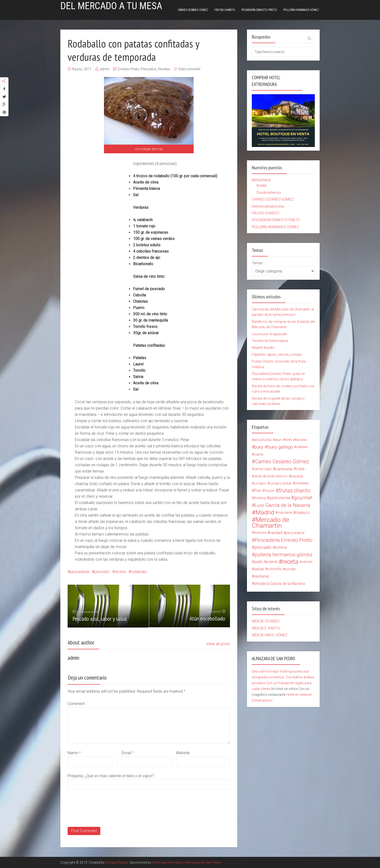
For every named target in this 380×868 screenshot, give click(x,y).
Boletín (262, 186)
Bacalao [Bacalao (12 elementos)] (301, 440)
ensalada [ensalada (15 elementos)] (301, 483)
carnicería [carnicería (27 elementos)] (284, 469)
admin (105, 69)
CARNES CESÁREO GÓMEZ (193, 10)
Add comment (190, 69)
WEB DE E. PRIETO (266, 628)
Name (74, 753)
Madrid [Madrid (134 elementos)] (265, 512)
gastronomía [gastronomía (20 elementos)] (279, 498)
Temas (257, 263)
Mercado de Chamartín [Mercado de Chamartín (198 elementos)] (271, 523)
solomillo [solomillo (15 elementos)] (274, 569)
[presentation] (104, 817)
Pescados (149, 69)
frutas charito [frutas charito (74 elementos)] (295, 491)
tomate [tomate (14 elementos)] (290, 569)
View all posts (218, 644)
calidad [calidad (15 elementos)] (302, 447)
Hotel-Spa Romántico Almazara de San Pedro (187, 862)
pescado (102, 572)
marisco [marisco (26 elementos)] (303, 512)
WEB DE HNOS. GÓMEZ (270, 635)
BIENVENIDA (261, 180)
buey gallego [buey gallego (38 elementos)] (280, 447)
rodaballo (139, 572)
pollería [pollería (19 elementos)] (281, 547)
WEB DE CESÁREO (266, 621)
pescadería (79, 572)
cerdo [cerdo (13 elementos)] (258, 476)
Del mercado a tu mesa (111, 6)
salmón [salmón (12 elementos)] (307, 562)
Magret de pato (263, 348)
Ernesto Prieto (129, 69)
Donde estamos (269, 193)
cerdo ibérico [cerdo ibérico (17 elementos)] (276, 476)
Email (128, 753)
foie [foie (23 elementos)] (258, 491)
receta (120, 572)
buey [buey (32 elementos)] (259, 447)
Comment (76, 704)
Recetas (164, 69)
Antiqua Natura (117, 862)
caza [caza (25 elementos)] (300, 469)
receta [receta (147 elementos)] (290, 562)
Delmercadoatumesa (268, 206)
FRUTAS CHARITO (225, 10)
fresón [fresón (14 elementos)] (269, 491)
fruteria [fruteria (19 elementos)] (260, 498)
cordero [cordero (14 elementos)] (260, 483)
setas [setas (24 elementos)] (259, 569)
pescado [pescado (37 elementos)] (263, 547)
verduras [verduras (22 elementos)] (261, 576)
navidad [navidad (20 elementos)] (276, 533)
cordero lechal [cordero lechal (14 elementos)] (280, 483)
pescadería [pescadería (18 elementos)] (295, 533)
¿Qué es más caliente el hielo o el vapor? (119, 776)
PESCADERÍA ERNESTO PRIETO (259, 10)
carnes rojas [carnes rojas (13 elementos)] (263, 469)
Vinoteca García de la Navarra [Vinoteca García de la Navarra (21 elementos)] (279, 584)
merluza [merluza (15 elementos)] (260, 533)
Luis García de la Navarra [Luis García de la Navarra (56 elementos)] (282, 505)
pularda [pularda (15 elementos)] (272, 562)
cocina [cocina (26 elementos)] (297, 476)
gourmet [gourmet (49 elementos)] (303, 498)
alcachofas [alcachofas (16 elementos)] (263, 440)
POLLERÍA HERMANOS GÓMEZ (301, 10)
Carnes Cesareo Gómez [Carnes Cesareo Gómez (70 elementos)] (282, 462)
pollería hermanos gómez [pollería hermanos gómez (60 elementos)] (284, 555)
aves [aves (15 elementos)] (288, 440)
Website (183, 753)
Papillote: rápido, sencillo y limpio (277, 355)
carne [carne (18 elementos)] (259, 454)
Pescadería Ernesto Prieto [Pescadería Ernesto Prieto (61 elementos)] (284, 540)
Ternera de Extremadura (270, 341)
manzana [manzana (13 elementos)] (285, 512)
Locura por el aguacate (269, 334)
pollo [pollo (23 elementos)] (258, 562)
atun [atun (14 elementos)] (278, 440)
